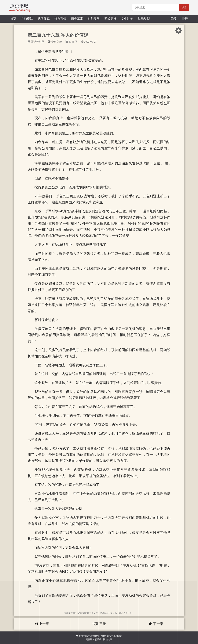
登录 (173, 19)
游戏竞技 (110, 19)
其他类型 (144, 19)
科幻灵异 (94, 19)
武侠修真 (44, 19)
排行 (185, 19)
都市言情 (60, 19)
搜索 (184, 7)
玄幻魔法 (27, 19)
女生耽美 (127, 19)
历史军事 (77, 19)
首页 (13, 19)
